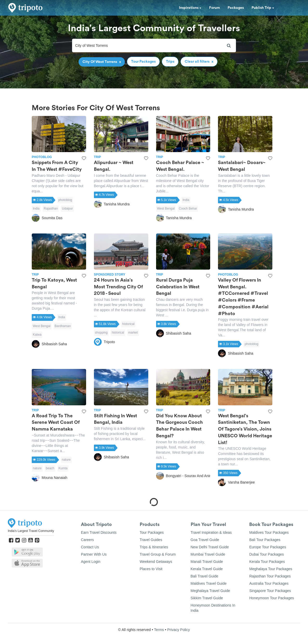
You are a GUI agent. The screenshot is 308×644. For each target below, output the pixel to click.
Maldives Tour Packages (269, 532)
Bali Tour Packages (265, 540)
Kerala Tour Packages (267, 562)
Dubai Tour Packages (267, 554)
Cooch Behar (188, 209)
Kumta (63, 468)
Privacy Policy (179, 630)
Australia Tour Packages (269, 583)
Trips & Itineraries (154, 547)
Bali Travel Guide (205, 576)
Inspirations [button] (190, 8)
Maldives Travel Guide (209, 583)
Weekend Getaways (156, 562)
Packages (236, 8)
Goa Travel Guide (205, 540)
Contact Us (90, 547)
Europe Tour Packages (268, 547)
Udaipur (67, 209)
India (36, 209)
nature (66, 460)
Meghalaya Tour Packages (271, 569)
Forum (214, 8)
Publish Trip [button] (263, 8)
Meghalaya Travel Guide (210, 591)
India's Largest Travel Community (31, 531)
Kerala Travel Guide (207, 569)
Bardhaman (63, 326)
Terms (159, 630)
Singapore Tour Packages (270, 591)
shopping (101, 333)
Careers (87, 540)
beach (50, 468)
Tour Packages (152, 532)
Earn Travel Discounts (99, 532)
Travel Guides (151, 540)
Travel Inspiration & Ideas (211, 532)
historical (128, 324)
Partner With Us (94, 554)
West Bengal (166, 209)
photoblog (65, 200)
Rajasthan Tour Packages (270, 576)
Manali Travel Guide (207, 562)
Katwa (37, 335)
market (133, 333)
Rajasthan (51, 209)
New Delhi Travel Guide (210, 547)
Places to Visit (151, 569)
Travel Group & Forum (158, 554)
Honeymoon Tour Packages (272, 598)
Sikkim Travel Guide (207, 598)
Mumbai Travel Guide (208, 554)
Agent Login (91, 562)
